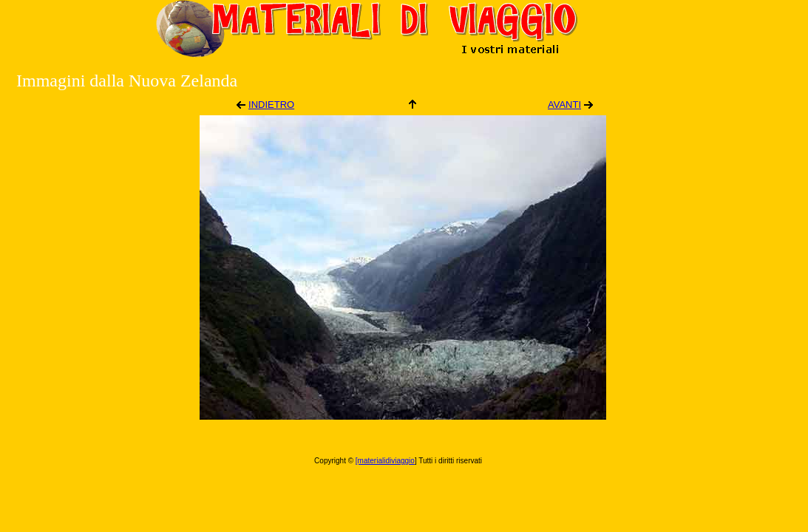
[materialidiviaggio (385, 461)
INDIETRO (271, 105)
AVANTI (564, 105)
